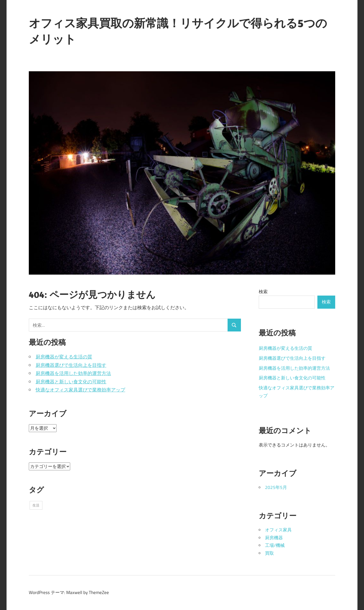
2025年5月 (276, 487)
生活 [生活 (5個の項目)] (36, 505)
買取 (269, 553)
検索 (263, 292)
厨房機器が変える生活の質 (64, 357)
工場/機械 (275, 545)
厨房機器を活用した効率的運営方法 (73, 373)
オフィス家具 (278, 530)
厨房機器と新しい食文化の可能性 (71, 382)
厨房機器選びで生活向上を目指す (71, 365)
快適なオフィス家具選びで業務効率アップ (80, 390)
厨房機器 (274, 538)
